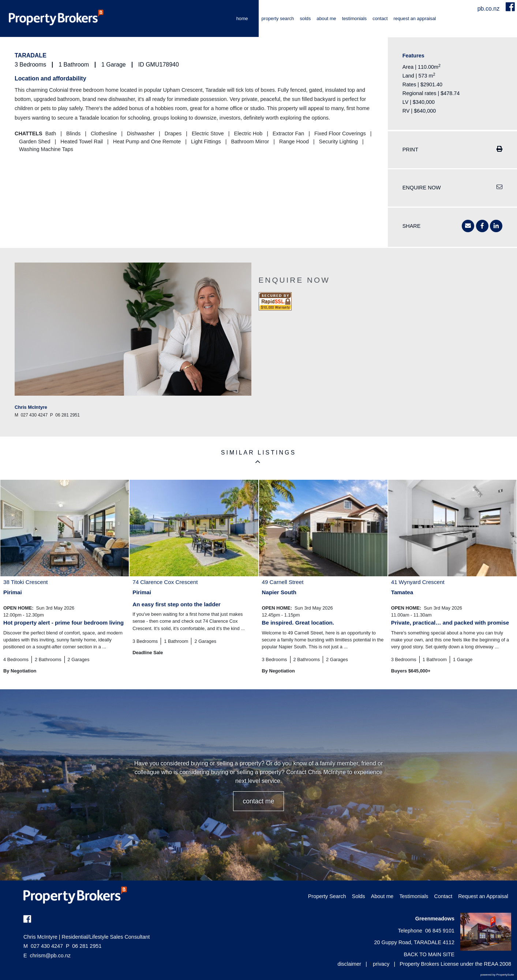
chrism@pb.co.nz (50, 955)
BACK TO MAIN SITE (429, 954)
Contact (380, 18)
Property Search (278, 18)
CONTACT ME (258, 801)
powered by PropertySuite (497, 975)
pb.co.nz (489, 9)
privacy (381, 964)
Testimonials (355, 18)
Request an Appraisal (415, 18)
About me (326, 18)
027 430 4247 (43, 946)
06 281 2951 (84, 946)
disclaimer (349, 964)
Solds (305, 18)
